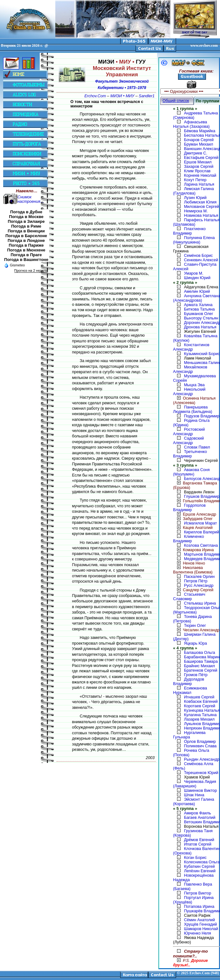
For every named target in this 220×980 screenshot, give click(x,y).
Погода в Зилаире (26, 221)
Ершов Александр (195, 514)
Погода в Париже (26, 245)
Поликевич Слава (200, 746)
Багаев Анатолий (200, 818)
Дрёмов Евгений (199, 840)
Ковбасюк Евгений (201, 702)
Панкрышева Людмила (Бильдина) (192, 409)
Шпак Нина (194, 795)
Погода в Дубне (26, 212)
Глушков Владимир (202, 497)
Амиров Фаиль (198, 813)
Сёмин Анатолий (199, 920)
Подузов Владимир (202, 416)
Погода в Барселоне (26, 236)
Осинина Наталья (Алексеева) (194, 401)
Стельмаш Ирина (200, 603)
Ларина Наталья (199, 184)
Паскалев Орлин (199, 577)
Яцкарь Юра (196, 643)
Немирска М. (196, 211)
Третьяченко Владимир (190, 454)
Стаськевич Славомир (189, 597)
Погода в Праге (26, 255)
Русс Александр (199, 586)
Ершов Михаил (198, 162)
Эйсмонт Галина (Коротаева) (193, 802)
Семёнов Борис (199, 256)
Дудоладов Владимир (189, 682)
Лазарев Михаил (199, 719)
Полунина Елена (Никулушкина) (194, 240)
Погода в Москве (26, 217)
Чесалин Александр (196, 630)
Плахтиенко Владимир (189, 231)
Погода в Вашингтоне (26, 260)
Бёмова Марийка (200, 131)
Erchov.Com (95, 96)
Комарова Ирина (193, 550)
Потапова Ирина (199, 907)
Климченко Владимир (188, 539)
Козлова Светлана (201, 545)
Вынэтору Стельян (201, 318)
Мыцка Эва (194, 385)
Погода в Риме (26, 226)
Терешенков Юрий (201, 773)
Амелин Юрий (197, 291)
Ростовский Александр (189, 432)
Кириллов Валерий (202, 532)
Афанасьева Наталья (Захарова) (191, 124)
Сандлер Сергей (193, 590)
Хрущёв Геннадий (200, 924)
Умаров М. (194, 273)
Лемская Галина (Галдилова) (193, 191)
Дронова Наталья (200, 327)
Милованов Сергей (202, 207)
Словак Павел (197, 447)
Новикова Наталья (201, 216)
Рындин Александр (202, 759)
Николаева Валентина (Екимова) (193, 570)
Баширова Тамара (201, 661)
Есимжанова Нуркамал (190, 690)
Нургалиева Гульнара (189, 735)
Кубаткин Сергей (199, 867)
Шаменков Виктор (201, 791)
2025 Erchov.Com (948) (200, 973)
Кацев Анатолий (193, 528)
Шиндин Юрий (197, 278)
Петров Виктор (198, 893)
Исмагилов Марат (200, 523)
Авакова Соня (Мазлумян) (191, 472)
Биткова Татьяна (199, 309)
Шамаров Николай (201, 929)
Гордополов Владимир (189, 508)
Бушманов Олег (199, 314)
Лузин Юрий (195, 198)
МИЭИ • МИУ (122, 96)
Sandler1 (147, 96)
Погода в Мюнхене (26, 250)
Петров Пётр (196, 581)
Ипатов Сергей (198, 844)
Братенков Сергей (201, 670)
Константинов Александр (191, 347)
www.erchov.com (204, 45)
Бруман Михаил (199, 144)
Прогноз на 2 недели (31, 271)
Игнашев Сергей (199, 697)
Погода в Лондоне (26, 240)
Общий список (176, 101)
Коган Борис (195, 858)
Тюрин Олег (195, 626)
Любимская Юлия (200, 202)
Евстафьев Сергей (201, 158)
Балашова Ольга (200, 653)
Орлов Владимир (200, 742)
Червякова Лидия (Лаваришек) (194, 784)
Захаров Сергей (199, 167)
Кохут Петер (195, 180)
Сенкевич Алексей (201, 260)
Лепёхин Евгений (200, 871)
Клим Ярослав (197, 171)
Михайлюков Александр (190, 369)
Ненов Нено (189, 563)
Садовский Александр (188, 441)
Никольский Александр (189, 392)
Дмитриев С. (196, 153)
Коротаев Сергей (200, 706)
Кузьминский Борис (202, 354)
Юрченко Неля (198, 933)
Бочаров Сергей (199, 140)
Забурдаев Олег (193, 519)
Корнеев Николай (200, 175)
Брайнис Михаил (199, 666)
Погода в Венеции (26, 231)
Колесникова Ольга (202, 862)
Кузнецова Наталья (202, 710)
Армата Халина (198, 305)
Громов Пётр (196, 675)
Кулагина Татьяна (200, 715)
